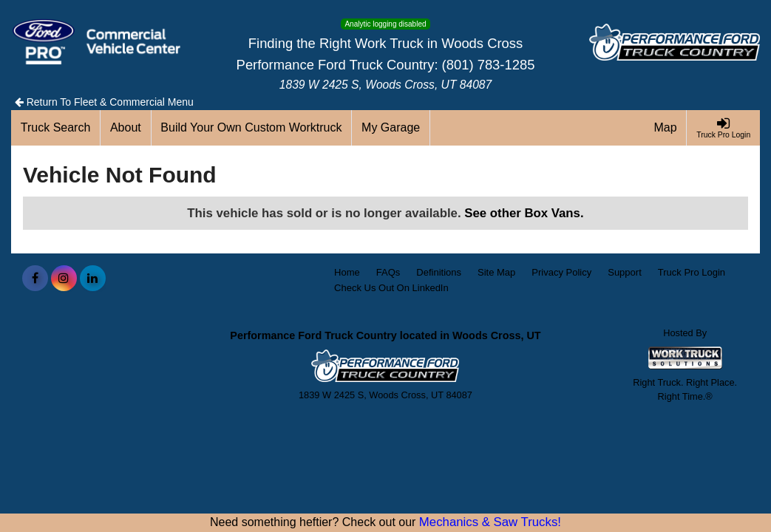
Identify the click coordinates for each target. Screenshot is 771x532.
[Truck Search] (56, 128)
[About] (126, 128)
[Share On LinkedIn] (93, 279)
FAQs (388, 272)
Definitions (439, 272)
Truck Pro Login (692, 272)
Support (625, 272)
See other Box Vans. (524, 213)
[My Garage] (391, 128)
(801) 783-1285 (489, 65)
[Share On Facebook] (35, 279)
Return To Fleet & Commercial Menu (104, 102)
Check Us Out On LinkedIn (391, 288)
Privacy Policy (561, 272)
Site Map (496, 272)
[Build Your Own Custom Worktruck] (252, 128)
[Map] (666, 128)
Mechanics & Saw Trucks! (490, 522)
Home (347, 272)
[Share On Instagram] (64, 279)
